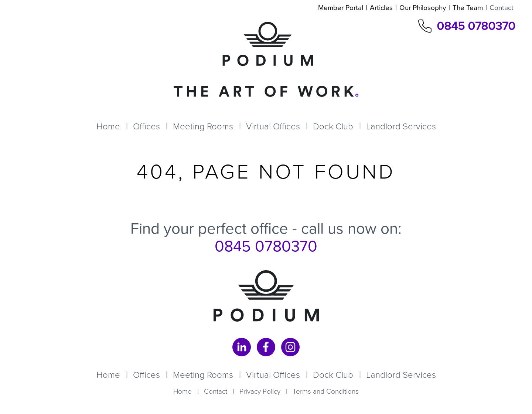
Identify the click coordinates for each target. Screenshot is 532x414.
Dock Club (333, 126)
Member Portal (341, 8)
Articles (381, 8)
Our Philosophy (423, 8)
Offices (146, 126)
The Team (468, 8)
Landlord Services (401, 126)
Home (108, 126)
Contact (502, 8)
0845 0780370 (476, 26)
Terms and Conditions (326, 391)
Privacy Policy (260, 391)
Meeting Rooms (203, 126)
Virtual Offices (273, 126)
